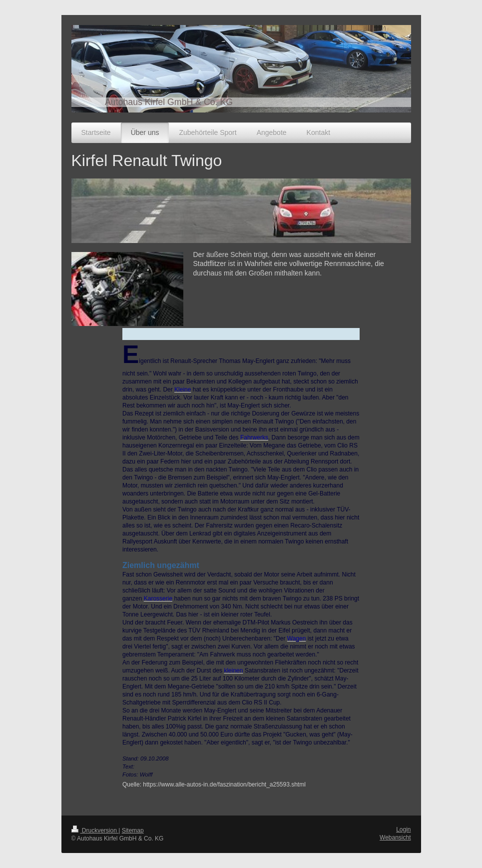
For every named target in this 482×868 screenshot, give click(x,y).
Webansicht (395, 837)
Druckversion (95, 830)
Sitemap (133, 830)
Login (403, 829)
